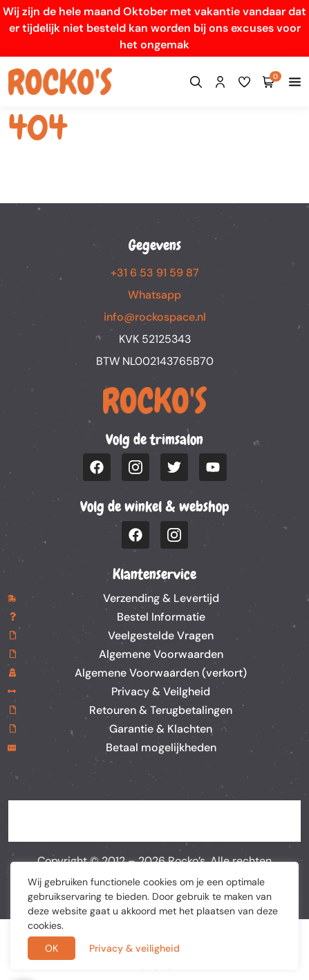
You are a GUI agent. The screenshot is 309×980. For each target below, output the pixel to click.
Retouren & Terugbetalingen (161, 710)
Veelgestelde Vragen (161, 635)
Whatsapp (154, 295)
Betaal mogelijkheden (161, 747)
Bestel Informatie (161, 617)
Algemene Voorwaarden (161, 654)
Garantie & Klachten (161, 729)
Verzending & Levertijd (161, 598)
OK (51, 948)
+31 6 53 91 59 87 (155, 273)
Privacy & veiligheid (134, 948)
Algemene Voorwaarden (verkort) (161, 673)
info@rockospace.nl (155, 317)
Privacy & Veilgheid (161, 691)
